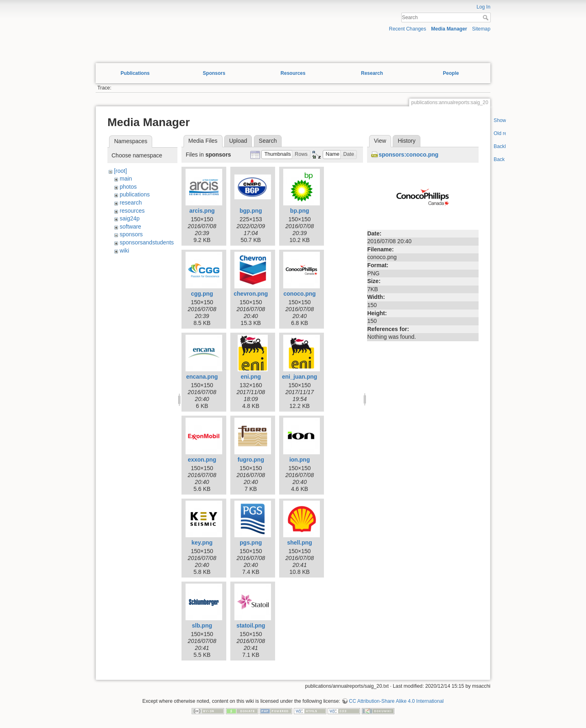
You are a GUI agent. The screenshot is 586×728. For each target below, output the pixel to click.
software (130, 227)
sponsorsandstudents (147, 242)
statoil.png (251, 626)
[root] (120, 171)
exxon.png (202, 460)
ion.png (300, 460)
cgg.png (202, 294)
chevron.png (251, 294)
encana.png (202, 377)
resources (132, 211)
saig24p (130, 218)
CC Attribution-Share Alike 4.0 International (396, 701)
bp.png (300, 211)
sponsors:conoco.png (408, 155)
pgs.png (251, 543)
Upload (238, 141)
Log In (483, 7)
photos (128, 187)
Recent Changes (408, 29)
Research (372, 73)
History (407, 141)
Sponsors (214, 73)
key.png (202, 543)
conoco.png (300, 294)
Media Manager (449, 29)
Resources (293, 73)
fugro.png (251, 460)
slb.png (202, 626)
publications (135, 194)
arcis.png (202, 211)
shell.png (299, 543)
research (131, 203)
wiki (124, 251)
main (126, 179)
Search (487, 17)
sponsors (131, 234)
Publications (135, 73)
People (451, 73)
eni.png (251, 377)
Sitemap (481, 29)
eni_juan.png (300, 377)
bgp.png (251, 211)
